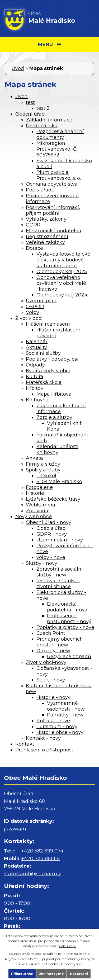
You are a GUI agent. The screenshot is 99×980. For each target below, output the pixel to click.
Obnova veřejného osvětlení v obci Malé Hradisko (61, 283)
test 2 (43, 108)
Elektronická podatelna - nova (67, 607)
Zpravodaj (38, 511)
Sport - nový (51, 680)
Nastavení (79, 974)
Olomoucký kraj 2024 (62, 295)
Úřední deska (42, 126)
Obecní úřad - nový (49, 522)
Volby (32, 312)
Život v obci (29, 318)
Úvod (18, 68)
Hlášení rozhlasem (48, 324)
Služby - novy (42, 563)
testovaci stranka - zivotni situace (58, 584)
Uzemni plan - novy (60, 540)
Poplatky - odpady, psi (52, 359)
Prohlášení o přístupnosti (45, 750)
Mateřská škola (44, 382)
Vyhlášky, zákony (46, 219)
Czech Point (51, 633)
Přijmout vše (22, 974)
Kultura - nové (53, 721)
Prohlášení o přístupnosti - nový (69, 619)
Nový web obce (34, 517)
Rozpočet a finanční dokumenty (60, 134)
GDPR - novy (52, 534)
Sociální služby (43, 353)
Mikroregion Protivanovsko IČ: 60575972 (57, 149)
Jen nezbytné (51, 974)
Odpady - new (53, 651)
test (30, 102)
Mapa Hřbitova (54, 394)
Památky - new (65, 715)
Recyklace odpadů (69, 657)
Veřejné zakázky (45, 242)
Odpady (35, 365)
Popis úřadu (40, 190)
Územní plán (41, 301)
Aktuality (36, 347)
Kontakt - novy (43, 738)
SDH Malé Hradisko (59, 482)
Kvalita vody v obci (48, 371)
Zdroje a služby (54, 417)
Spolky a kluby (43, 470)
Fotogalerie (39, 487)
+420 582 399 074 (42, 851)
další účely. (68, 946)
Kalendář (37, 342)
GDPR (33, 225)
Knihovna (37, 400)
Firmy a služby (43, 464)
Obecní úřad (30, 114)
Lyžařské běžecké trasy (53, 499)
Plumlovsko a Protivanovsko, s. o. (59, 175)
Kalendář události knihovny (57, 449)
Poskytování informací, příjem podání (53, 210)
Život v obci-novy (46, 662)
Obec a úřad (51, 528)
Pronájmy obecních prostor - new (60, 642)
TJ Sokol (46, 476)
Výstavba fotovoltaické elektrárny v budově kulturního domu (63, 260)
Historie (35, 493)
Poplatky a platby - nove (65, 627)
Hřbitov (35, 388)
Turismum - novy (57, 727)
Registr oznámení (47, 237)
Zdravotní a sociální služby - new (60, 572)
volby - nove (51, 557)
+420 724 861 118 (40, 859)
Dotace (34, 248)
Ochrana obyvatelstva (52, 184)
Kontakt (25, 744)
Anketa (34, 458)
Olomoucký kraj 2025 (62, 272)
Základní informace (49, 120)
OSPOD (35, 307)
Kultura (35, 377)
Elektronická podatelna (54, 231)
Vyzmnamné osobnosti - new (66, 706)
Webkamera (41, 505)
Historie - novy (53, 697)
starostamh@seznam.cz (33, 874)
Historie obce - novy (60, 732)
